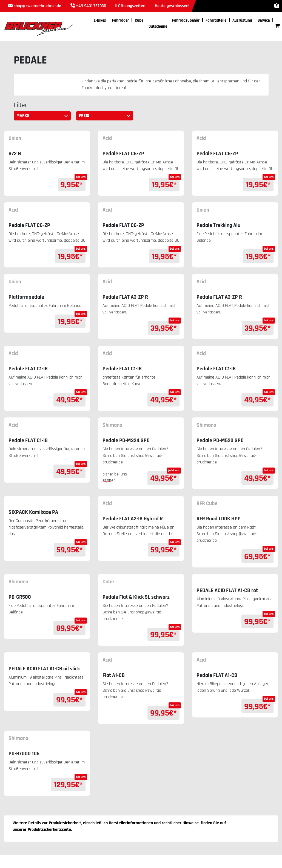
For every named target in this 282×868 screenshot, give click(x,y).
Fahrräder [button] (120, 20)
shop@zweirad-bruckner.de (37, 6)
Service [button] (264, 20)
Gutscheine (158, 26)
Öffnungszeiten (132, 6)
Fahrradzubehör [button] (186, 20)
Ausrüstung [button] (242, 20)
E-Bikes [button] (100, 20)
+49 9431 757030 (91, 6)
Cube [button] (139, 20)
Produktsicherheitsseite (49, 830)
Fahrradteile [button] (216, 20)
